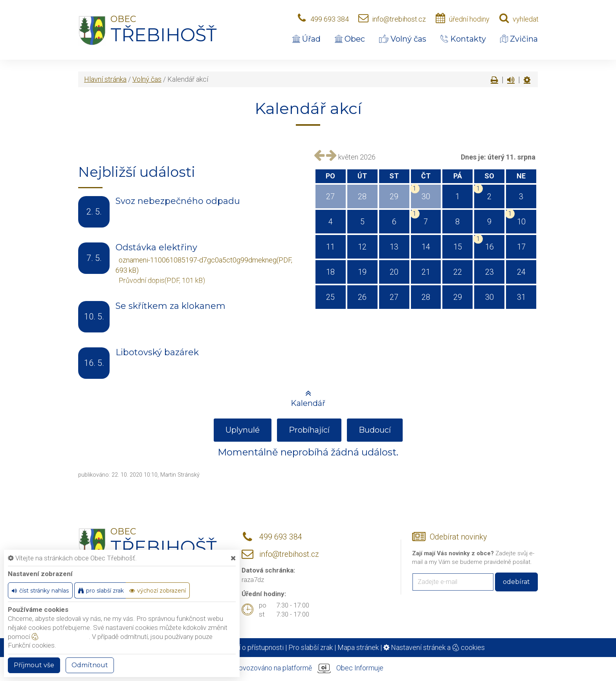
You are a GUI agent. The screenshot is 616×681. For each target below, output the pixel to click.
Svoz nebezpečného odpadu (178, 201)
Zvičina (519, 39)
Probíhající (309, 430)
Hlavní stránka (105, 79)
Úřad (306, 39)
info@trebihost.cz (399, 19)
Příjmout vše (34, 665)
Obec (350, 39)
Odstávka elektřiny (156, 247)
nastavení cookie (60, 637)
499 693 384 (330, 19)
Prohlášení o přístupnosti (246, 647)
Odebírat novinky (458, 537)
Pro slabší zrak (311, 647)
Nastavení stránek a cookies (434, 647)
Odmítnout (90, 665)
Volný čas (403, 39)
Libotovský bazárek (157, 352)
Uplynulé (243, 430)
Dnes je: (473, 157)
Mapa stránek (358, 647)
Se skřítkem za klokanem (170, 306)
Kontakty (463, 39)
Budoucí (375, 430)
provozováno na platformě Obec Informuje (308, 668)
